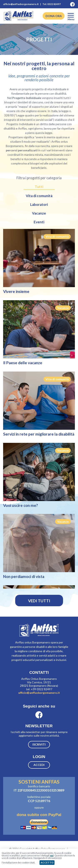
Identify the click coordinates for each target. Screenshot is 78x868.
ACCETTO (47, 862)
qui (52, 855)
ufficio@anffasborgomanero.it (39, 693)
